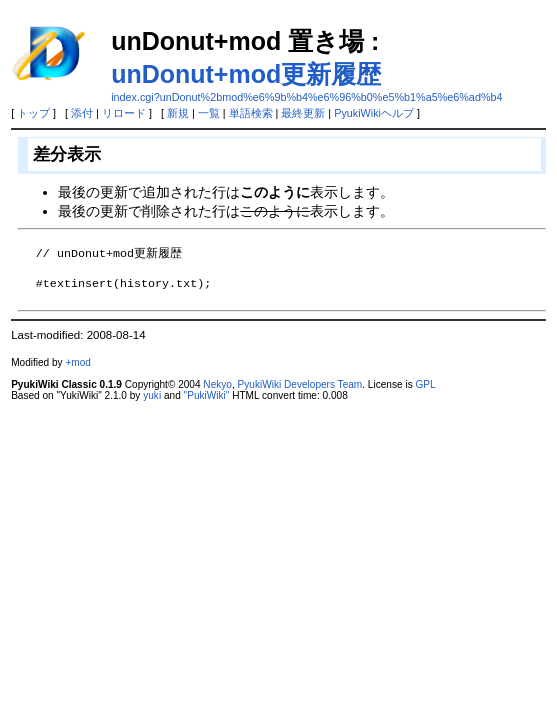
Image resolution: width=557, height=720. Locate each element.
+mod (78, 362)
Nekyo (217, 384)
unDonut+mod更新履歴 (246, 74)
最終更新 (303, 113)
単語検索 (251, 113)
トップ (33, 113)
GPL (425, 384)
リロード (124, 113)
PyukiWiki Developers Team (300, 384)
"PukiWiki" (207, 395)
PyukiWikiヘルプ (374, 113)
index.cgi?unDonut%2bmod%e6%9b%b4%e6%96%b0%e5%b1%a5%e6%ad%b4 (306, 97)
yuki (152, 395)
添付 (82, 113)
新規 (178, 113)
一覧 (209, 113)
